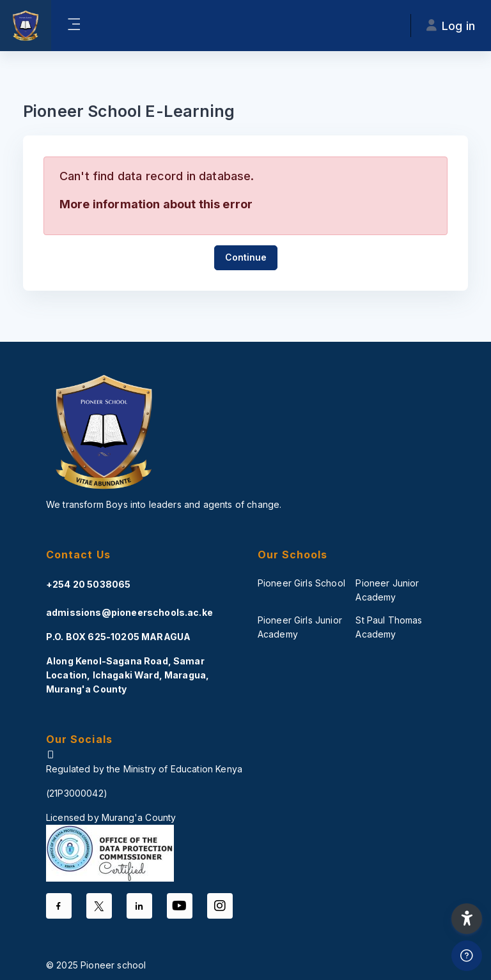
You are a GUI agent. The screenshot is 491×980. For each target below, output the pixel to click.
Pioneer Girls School (301, 583)
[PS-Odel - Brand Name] (26, 26)
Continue (246, 257)
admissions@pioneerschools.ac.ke (129, 612)
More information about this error (156, 204)
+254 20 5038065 (88, 584)
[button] (467, 919)
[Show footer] (467, 956)
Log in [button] (451, 26)
